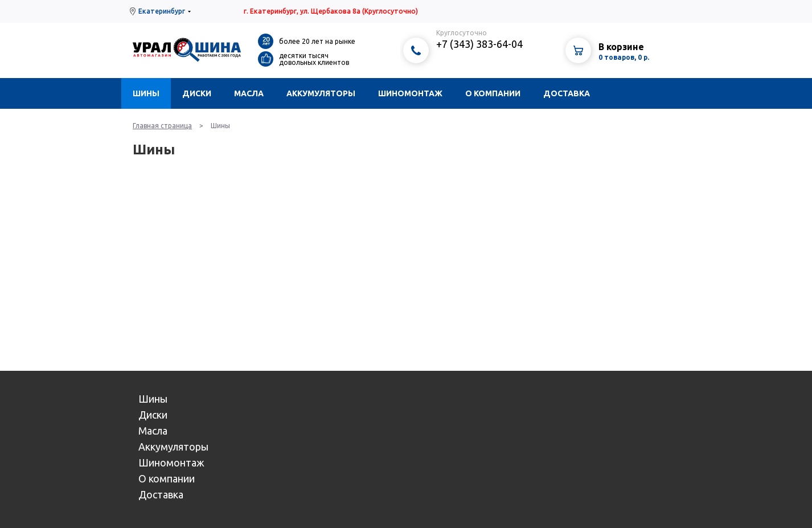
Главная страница (162, 126)
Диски (197, 93)
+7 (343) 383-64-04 (479, 44)
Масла (249, 93)
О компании (493, 93)
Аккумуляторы (321, 93)
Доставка (567, 93)
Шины (146, 93)
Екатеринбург (162, 11)
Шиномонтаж (410, 93)
